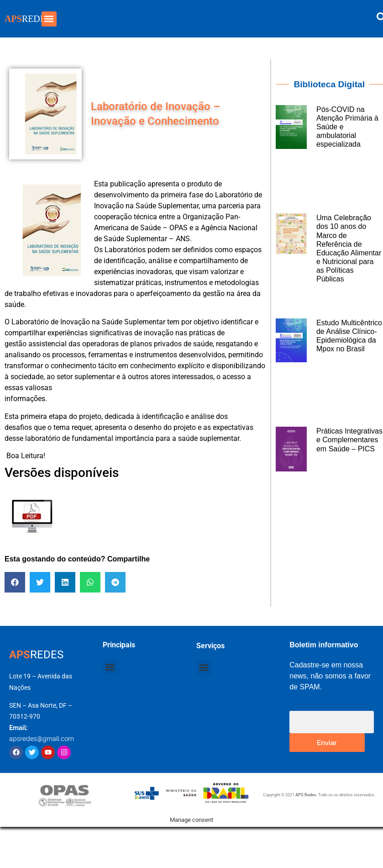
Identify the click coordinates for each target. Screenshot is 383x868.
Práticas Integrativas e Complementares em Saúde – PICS (349, 440)
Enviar (327, 742)
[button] (49, 19)
